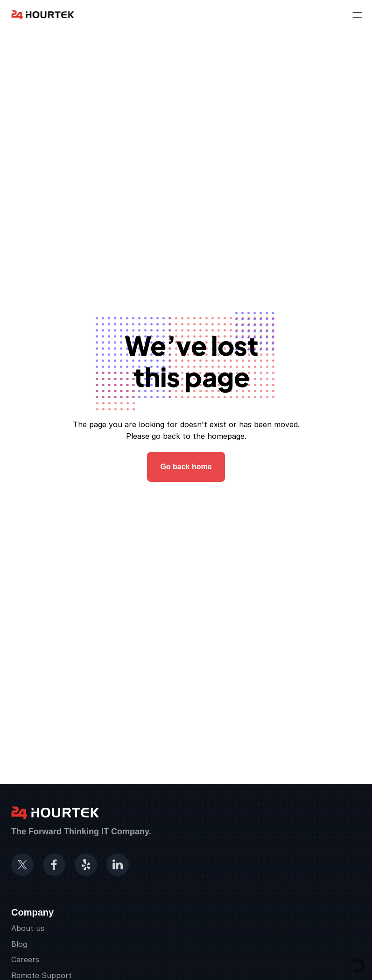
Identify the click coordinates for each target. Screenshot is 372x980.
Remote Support (42, 975)
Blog (19, 944)
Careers (25, 959)
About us (28, 928)
